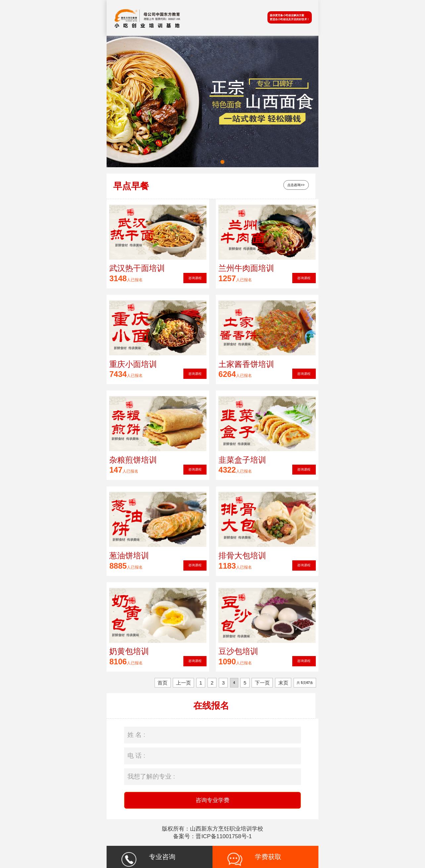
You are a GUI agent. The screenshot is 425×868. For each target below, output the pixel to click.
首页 (163, 683)
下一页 (262, 683)
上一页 (184, 683)
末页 (283, 683)
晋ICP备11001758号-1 (224, 836)
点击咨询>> (296, 185)
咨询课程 (195, 278)
